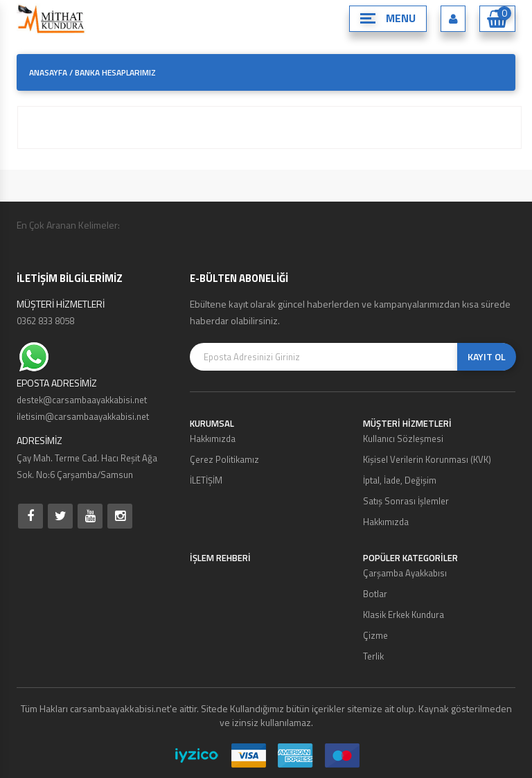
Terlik (373, 656)
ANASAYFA (48, 72)
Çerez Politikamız (224, 459)
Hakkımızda (213, 439)
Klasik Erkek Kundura (404, 615)
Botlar (375, 594)
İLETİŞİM (206, 480)
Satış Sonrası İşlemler (406, 501)
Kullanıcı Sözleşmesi (403, 439)
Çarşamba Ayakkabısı (405, 573)
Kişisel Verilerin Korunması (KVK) (427, 459)
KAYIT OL (487, 356)
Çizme (375, 635)
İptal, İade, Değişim (400, 480)
